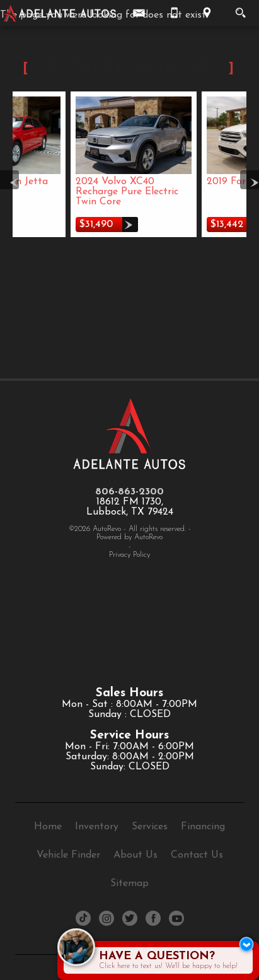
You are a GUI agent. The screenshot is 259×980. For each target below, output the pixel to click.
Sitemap (129, 884)
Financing (203, 827)
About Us (135, 855)
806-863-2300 (129, 492)
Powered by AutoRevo (129, 537)
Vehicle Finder (68, 855)
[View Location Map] (207, 13)
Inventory (97, 827)
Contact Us (197, 855)
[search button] (240, 9)
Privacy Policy (129, 555)
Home (48, 827)
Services (150, 827)
